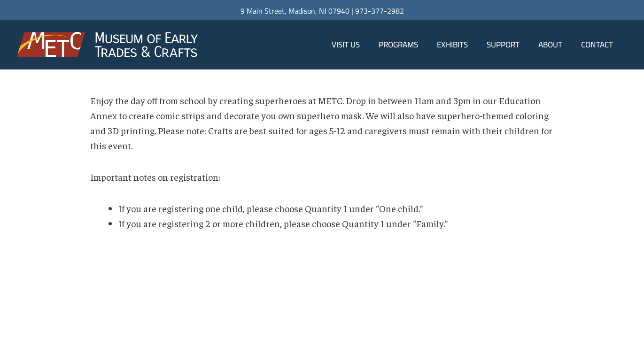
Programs (398, 45)
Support (503, 45)
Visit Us (346, 45)
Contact (597, 45)
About (550, 45)
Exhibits (452, 45)
